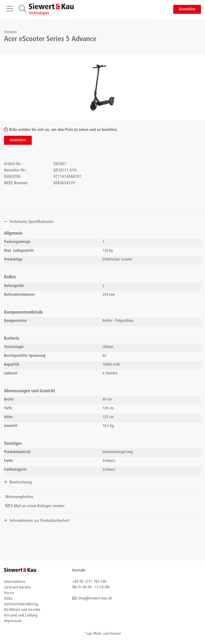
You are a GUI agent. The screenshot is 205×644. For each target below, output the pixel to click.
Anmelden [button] (187, 9)
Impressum (13, 621)
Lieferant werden (17, 588)
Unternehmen (15, 582)
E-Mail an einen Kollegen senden (35, 506)
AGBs (8, 599)
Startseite (10, 32)
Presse (9, 593)
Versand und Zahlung (21, 616)
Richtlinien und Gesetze (22, 610)
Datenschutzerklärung (21, 604)
